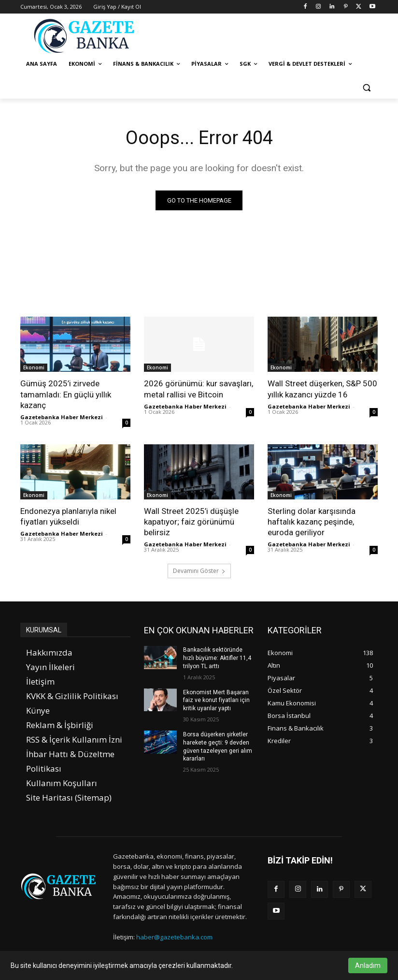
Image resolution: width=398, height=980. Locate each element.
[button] (366, 87)
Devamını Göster (199, 571)
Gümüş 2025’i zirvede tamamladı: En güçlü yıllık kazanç (66, 394)
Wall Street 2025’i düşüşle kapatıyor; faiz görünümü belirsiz (191, 522)
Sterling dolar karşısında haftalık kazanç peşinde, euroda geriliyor (312, 522)
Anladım (368, 965)
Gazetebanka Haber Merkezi (62, 417)
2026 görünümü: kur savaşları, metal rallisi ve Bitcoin (199, 389)
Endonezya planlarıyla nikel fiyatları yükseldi (68, 516)
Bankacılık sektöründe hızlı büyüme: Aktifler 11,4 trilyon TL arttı (217, 658)
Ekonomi (34, 367)
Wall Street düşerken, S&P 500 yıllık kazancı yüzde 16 (322, 389)
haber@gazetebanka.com (174, 937)
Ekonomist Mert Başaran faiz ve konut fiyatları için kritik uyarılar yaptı (216, 700)
